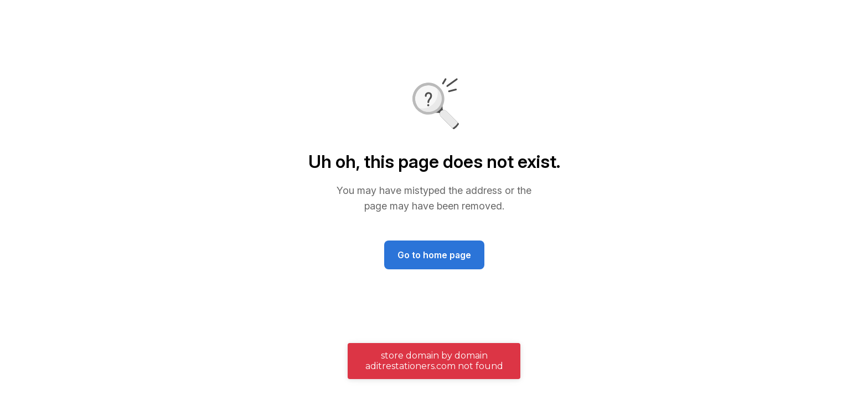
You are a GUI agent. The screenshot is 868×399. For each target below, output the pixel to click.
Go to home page (434, 255)
